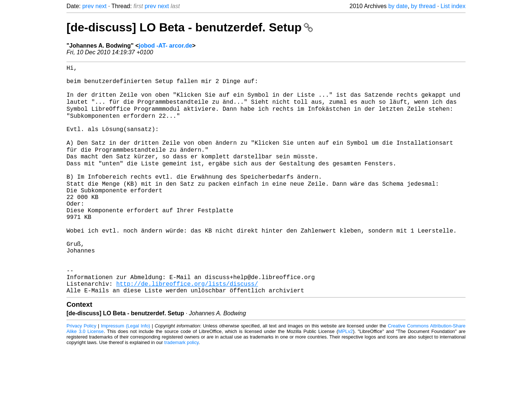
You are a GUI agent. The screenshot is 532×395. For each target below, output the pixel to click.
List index (453, 6)
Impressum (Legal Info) (125, 373)
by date (398, 6)
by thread (423, 6)
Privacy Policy (81, 373)
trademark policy (182, 389)
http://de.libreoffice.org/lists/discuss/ (187, 329)
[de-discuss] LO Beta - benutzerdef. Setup (190, 27)
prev (88, 6)
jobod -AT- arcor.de (165, 46)
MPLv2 (345, 378)
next (101, 6)
